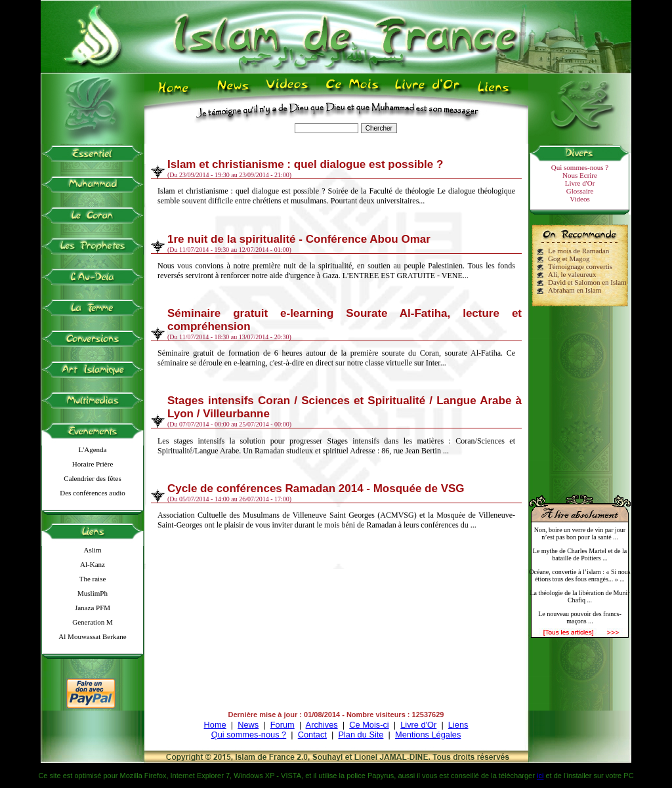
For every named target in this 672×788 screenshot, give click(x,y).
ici (540, 776)
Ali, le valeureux (572, 274)
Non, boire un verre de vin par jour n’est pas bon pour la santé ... (580, 533)
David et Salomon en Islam (587, 282)
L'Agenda (93, 449)
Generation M (92, 622)
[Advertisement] (580, 395)
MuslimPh (93, 593)
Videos (580, 199)
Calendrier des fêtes (92, 478)
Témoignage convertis (580, 266)
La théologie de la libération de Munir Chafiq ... (579, 596)
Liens (458, 725)
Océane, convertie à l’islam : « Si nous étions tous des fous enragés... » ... (579, 575)
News (248, 725)
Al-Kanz (93, 564)
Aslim (93, 550)
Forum (283, 725)
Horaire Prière (93, 464)
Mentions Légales (428, 735)
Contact (312, 735)
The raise (93, 579)
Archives (322, 725)
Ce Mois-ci (369, 725)
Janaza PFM (93, 608)
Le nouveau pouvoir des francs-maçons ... (580, 617)
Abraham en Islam (575, 290)
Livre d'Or (580, 183)
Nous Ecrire (580, 175)
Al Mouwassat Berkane (92, 636)
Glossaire (580, 191)
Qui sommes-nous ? (580, 167)
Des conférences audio (93, 493)
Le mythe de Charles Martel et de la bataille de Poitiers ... (580, 554)
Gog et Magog (569, 259)
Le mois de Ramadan (578, 251)
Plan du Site (361, 735)
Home (215, 725)
